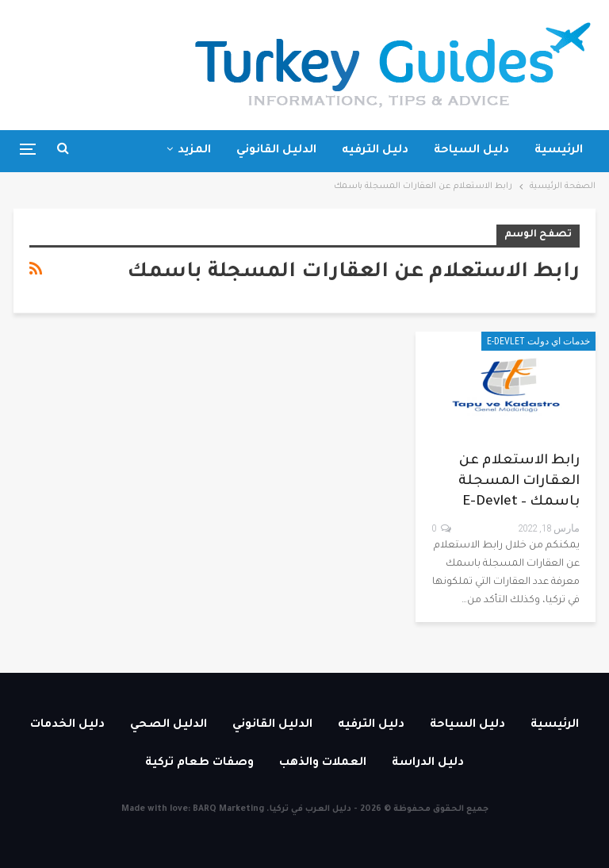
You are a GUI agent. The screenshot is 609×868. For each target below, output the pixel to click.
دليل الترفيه (375, 151)
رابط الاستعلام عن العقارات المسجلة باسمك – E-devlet (519, 482)
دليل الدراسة (428, 763)
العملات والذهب (323, 763)
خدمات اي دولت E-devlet (538, 341)
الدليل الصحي (169, 725)
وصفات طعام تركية (199, 763)
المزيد (194, 151)
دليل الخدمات (67, 725)
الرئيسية (559, 151)
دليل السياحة (471, 151)
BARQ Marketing (228, 809)
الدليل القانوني (276, 151)
